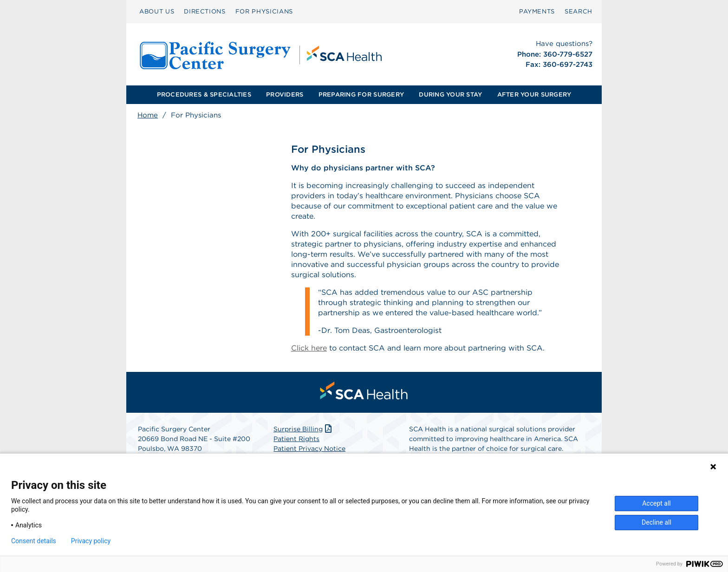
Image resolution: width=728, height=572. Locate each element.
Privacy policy (91, 541)
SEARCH (578, 11)
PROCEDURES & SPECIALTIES (204, 94)
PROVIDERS (285, 94)
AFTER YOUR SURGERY (534, 94)
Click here (309, 348)
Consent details (34, 541)
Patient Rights (296, 439)
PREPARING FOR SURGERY (361, 94)
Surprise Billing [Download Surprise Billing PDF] (303, 429)
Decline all (656, 522)
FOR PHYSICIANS (264, 11)
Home (148, 115)
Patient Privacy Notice (309, 448)
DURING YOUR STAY (450, 94)
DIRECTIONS (205, 11)
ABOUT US (157, 11)
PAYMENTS (537, 11)
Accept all (656, 503)
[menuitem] (157, 12)
